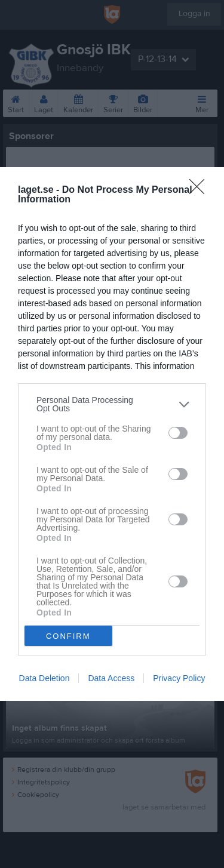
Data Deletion (45, 678)
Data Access (111, 678)
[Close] (201, 190)
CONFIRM (68, 636)
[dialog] (112, 434)
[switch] (178, 433)
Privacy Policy (179, 678)
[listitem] (112, 404)
